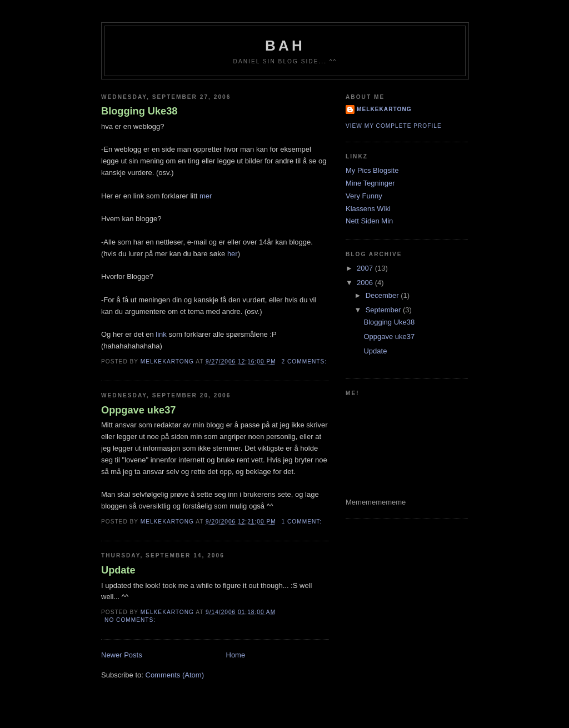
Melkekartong (384, 109)
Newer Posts (122, 655)
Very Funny (364, 196)
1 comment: (303, 522)
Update (118, 570)
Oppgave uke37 (138, 410)
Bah (285, 46)
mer (206, 196)
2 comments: (305, 361)
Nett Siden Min (369, 221)
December (383, 295)
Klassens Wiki (368, 209)
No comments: (131, 620)
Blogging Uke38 (139, 111)
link (161, 334)
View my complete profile (394, 126)
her (233, 254)
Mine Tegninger (370, 183)
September (384, 310)
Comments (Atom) (175, 675)
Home (236, 655)
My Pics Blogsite (372, 170)
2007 (366, 268)
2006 (366, 283)
